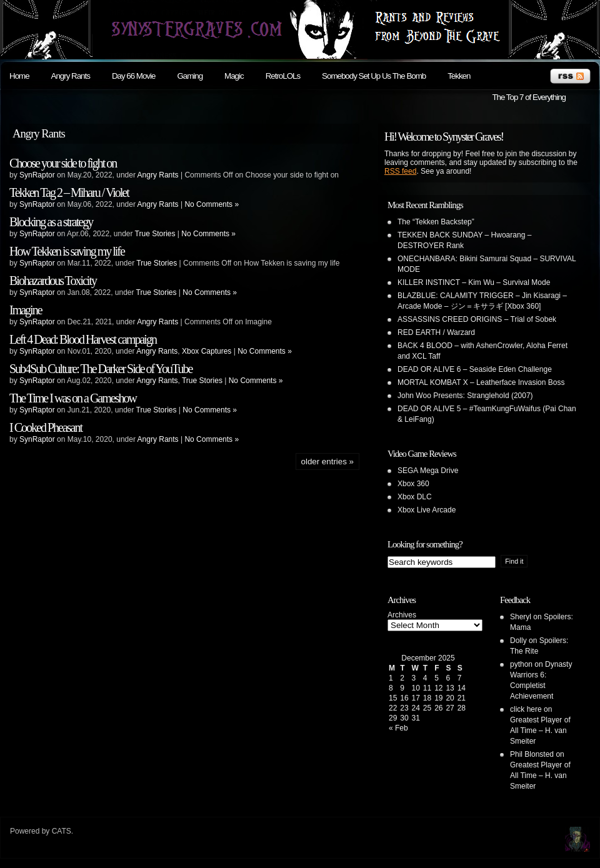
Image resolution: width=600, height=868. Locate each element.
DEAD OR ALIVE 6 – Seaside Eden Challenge (475, 369)
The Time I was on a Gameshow (73, 398)
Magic (234, 76)
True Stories (155, 234)
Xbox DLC (415, 497)
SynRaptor (37, 175)
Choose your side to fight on (63, 163)
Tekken (459, 76)
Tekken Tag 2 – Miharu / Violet (69, 192)
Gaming (190, 76)
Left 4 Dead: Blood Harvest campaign (83, 339)
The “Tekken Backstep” (436, 222)
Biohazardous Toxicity (53, 281)
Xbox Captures (207, 351)
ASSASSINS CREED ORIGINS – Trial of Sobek (477, 319)
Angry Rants (71, 76)
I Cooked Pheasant (46, 427)
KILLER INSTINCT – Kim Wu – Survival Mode (474, 282)
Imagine (26, 310)
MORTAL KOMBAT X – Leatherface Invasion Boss (481, 382)
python (521, 664)
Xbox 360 (413, 484)
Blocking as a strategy (51, 222)
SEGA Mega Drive (428, 471)
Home (19, 76)
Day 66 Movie (134, 76)
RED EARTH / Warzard (436, 332)
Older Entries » (327, 461)
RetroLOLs (283, 76)
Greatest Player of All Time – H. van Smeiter (540, 731)
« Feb (398, 728)
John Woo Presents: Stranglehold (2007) (465, 396)
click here (526, 709)
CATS (62, 831)
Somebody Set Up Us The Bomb (374, 76)
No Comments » (212, 204)
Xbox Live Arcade (427, 510)
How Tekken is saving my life (67, 251)
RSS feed (400, 171)
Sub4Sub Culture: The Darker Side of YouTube (101, 369)
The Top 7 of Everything (529, 97)
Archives (402, 615)
